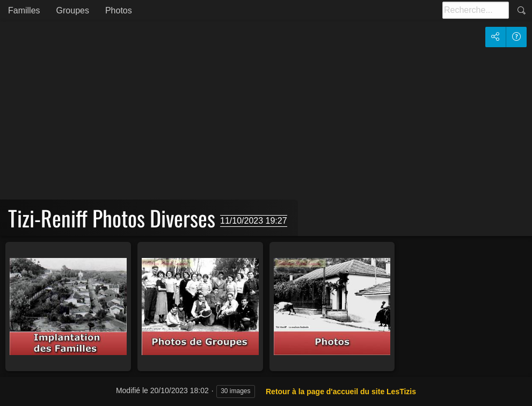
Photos (119, 10)
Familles (24, 10)
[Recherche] (476, 10)
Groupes (73, 10)
